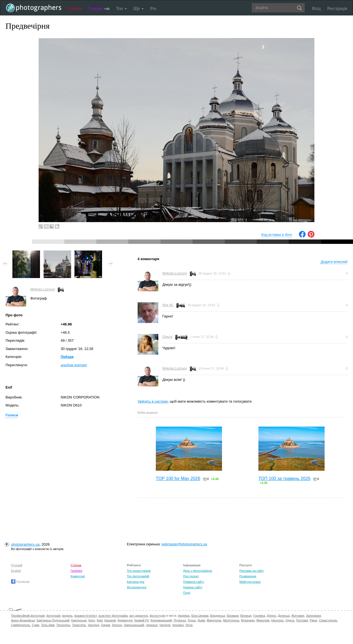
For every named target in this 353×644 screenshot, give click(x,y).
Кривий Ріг (141, 620)
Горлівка (259, 616)
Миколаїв (263, 620)
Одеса (290, 620)
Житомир (298, 616)
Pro (153, 8)
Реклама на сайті (252, 571)
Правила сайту (194, 582)
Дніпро (271, 616)
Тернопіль (63, 625)
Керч (92, 620)
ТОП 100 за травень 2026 (284, 479)
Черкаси (152, 625)
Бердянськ (218, 616)
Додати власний (334, 262)
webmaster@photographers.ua (184, 544)
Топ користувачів (139, 571)
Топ (121, 8)
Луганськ (180, 620)
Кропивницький (161, 620)
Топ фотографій (138, 576)
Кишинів (110, 620)
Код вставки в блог (277, 235)
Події (187, 593)
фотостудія (158, 616)
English (16, 571)
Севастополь (328, 620)
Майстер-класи (250, 582)
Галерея (99, 8)
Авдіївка (184, 616)
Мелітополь (231, 620)
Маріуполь (214, 620)
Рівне (314, 620)
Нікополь (277, 620)
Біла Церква (200, 616)
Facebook (20, 582)
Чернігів (165, 625)
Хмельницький (134, 625)
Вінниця (246, 616)
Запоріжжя (314, 616)
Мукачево (248, 620)
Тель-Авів (48, 625)
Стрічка (74, 8)
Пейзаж (67, 357)
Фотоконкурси (137, 587)
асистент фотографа (113, 616)
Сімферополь (21, 625)
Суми (35, 625)
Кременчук (125, 620)
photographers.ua (25, 544)
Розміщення (248, 576)
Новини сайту (193, 587)
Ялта (189, 625)
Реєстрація (337, 8)
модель (68, 616)
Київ (100, 620)
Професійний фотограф (28, 616)
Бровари (233, 616)
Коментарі (78, 576)
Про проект (191, 576)
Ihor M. (168, 305)
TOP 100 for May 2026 (178, 479)
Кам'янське (79, 620)
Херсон (117, 625)
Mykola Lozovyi (43, 289)
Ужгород (93, 625)
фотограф (53, 616)
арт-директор (139, 616)
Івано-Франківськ (23, 620)
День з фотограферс (198, 571)
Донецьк (284, 616)
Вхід (316, 8)
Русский (17, 565)
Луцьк (192, 620)
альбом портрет (74, 365)
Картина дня (136, 582)
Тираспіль (79, 625)
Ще (139, 8)
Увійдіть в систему (153, 401)
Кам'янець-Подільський (53, 620)
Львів (201, 620)
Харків (105, 625)
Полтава (302, 620)
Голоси (12, 415)
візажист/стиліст (85, 616)
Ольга (167, 337)
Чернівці (178, 625)
